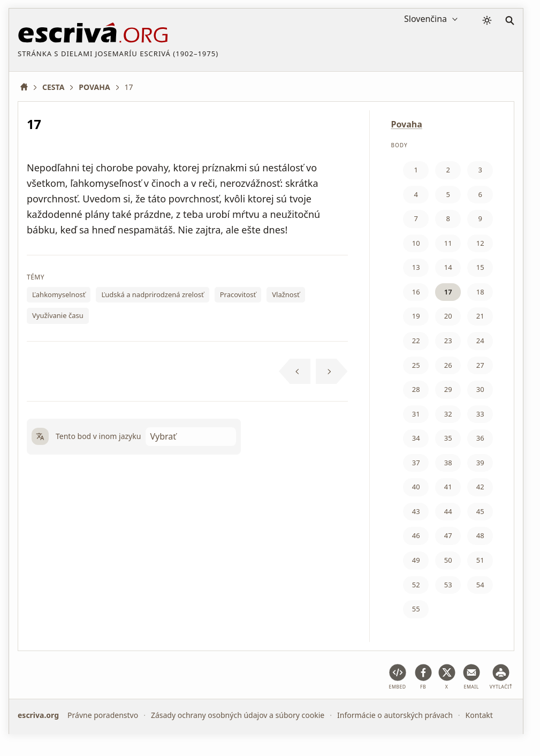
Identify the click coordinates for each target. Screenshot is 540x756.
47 (448, 535)
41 (448, 487)
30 (480, 389)
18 (480, 292)
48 (480, 535)
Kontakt (479, 715)
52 (416, 585)
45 (480, 511)
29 (448, 389)
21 (480, 316)
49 (416, 560)
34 (416, 438)
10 (416, 243)
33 (480, 414)
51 (480, 560)
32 (448, 414)
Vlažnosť (286, 294)
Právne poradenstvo (103, 715)
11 (448, 243)
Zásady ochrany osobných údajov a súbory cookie (238, 715)
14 (448, 267)
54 (480, 585)
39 (480, 463)
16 (416, 292)
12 (480, 243)
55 (416, 609)
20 (448, 316)
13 (416, 267)
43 (416, 511)
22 (416, 341)
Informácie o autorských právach (395, 715)
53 (448, 585)
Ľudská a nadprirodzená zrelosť (152, 294)
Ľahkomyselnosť (59, 294)
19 (416, 316)
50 (448, 560)
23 (448, 341)
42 (480, 487)
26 (448, 365)
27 (480, 365)
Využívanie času (58, 315)
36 (480, 438)
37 (416, 463)
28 (416, 389)
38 (448, 463)
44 (448, 511)
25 (416, 365)
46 (416, 535)
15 (480, 267)
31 (416, 414)
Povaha (407, 124)
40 (416, 487)
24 (480, 341)
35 (448, 438)
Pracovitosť (238, 294)
